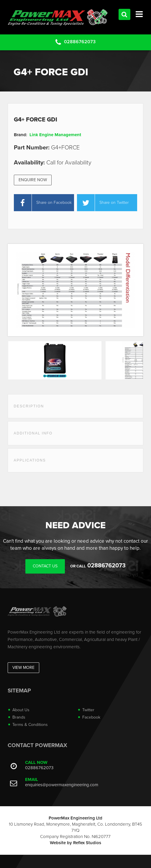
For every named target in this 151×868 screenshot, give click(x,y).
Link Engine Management (55, 135)
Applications (30, 460)
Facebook (91, 717)
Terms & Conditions (30, 725)
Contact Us (45, 566)
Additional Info (33, 433)
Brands (19, 717)
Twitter (88, 710)
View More (23, 668)
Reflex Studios (87, 843)
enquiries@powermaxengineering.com (62, 785)
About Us (21, 710)
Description (29, 406)
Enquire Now (33, 180)
